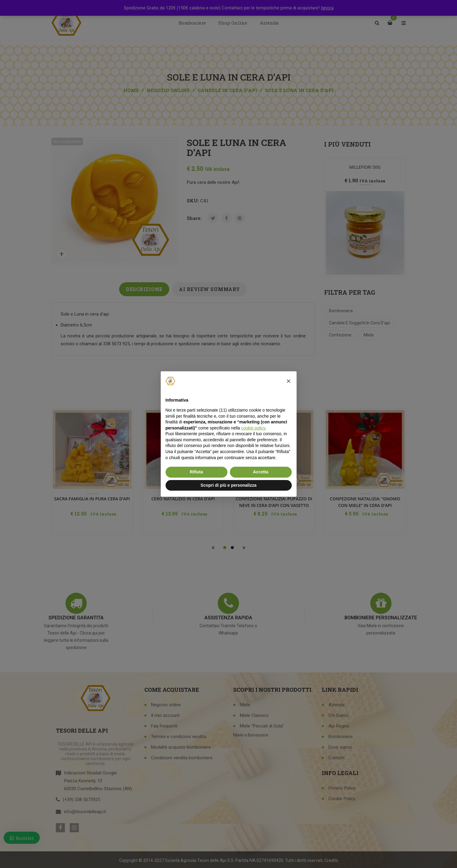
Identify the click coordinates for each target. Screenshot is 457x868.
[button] (289, 381)
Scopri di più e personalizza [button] (228, 485)
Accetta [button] (261, 472)
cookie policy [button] (253, 428)
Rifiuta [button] (197, 472)
